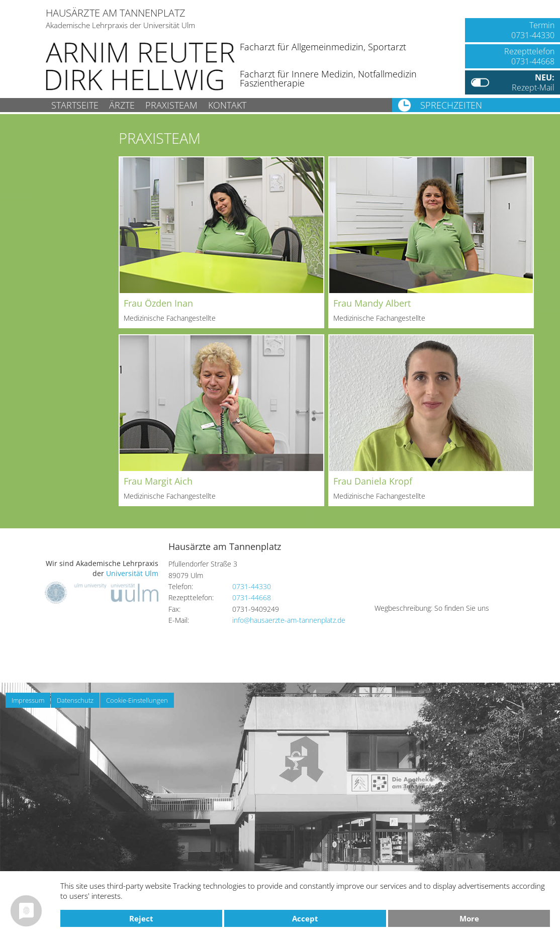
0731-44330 (252, 586)
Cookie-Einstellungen (137, 700)
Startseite (75, 105)
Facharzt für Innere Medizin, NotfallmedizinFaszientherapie (328, 78)
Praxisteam (171, 105)
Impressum (28, 700)
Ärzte (122, 105)
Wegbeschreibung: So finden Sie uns (432, 608)
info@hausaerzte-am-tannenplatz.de (289, 620)
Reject (141, 918)
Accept (305, 918)
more (469, 918)
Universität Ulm (132, 573)
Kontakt (227, 105)
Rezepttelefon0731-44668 (529, 56)
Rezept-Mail (533, 82)
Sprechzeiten (451, 105)
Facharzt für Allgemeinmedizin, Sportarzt (323, 47)
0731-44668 (252, 597)
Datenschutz (75, 700)
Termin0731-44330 (533, 30)
